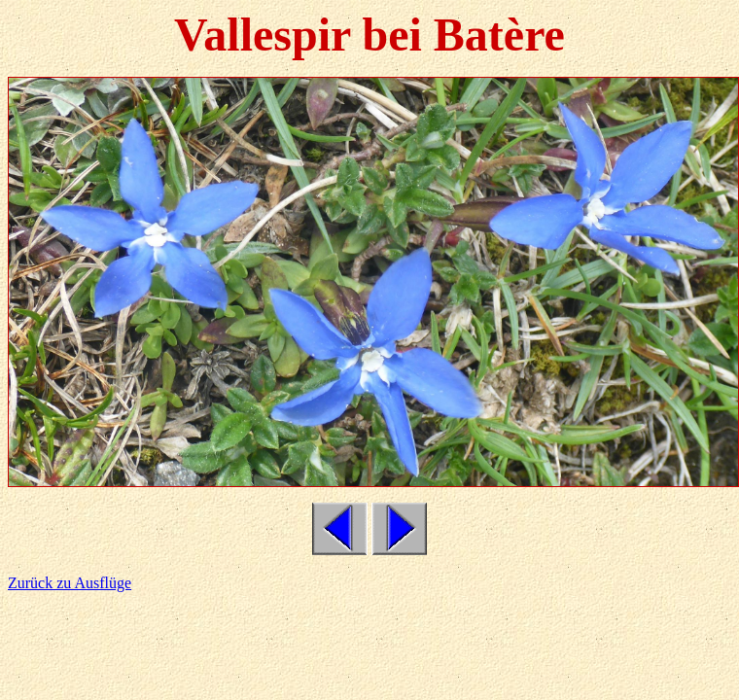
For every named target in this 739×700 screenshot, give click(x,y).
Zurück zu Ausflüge (70, 583)
